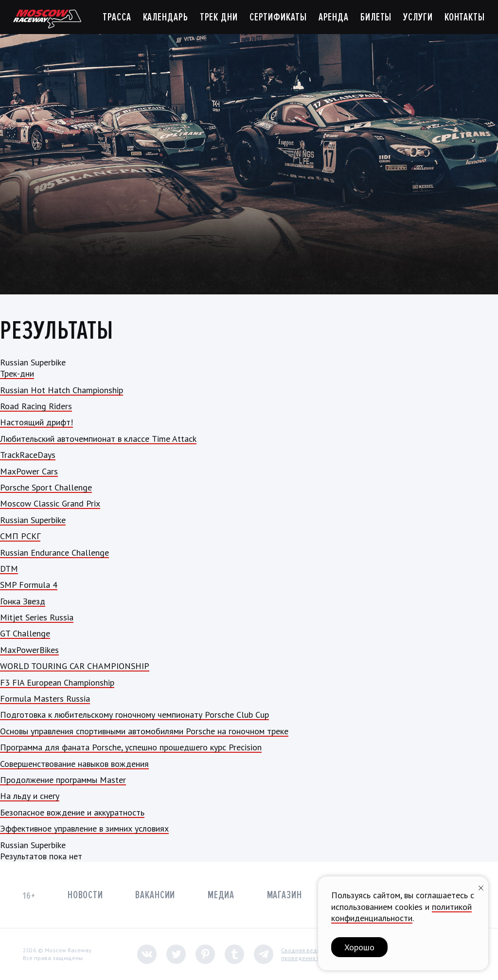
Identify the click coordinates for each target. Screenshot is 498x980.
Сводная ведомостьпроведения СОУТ (309, 954)
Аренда (334, 17)
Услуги (418, 17)
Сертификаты (278, 17)
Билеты (376, 17)
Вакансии (155, 895)
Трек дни (219, 17)
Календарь (166, 17)
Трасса (117, 17)
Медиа (221, 895)
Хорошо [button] (359, 947)
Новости (85, 895)
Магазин (285, 895)
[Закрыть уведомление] (481, 887)
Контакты (465, 17)
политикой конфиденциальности (401, 912)
